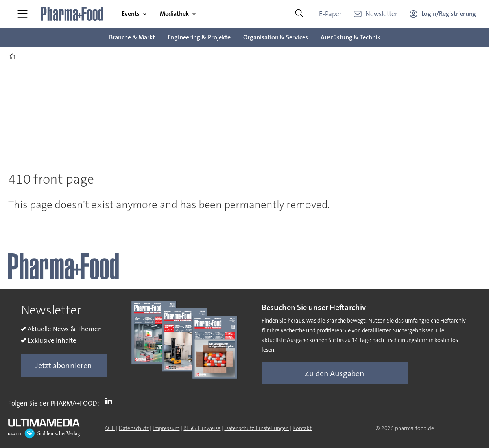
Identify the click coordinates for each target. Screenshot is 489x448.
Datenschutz (134, 428)
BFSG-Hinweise (202, 428)
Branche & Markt (132, 37)
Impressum (166, 428)
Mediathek (174, 14)
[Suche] (299, 14)
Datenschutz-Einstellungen (256, 428)
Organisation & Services (276, 37)
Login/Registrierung (449, 14)
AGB (110, 428)
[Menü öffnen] (22, 14)
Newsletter (381, 14)
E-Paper (330, 14)
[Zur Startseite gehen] (72, 14)
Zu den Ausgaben (335, 373)
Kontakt (302, 428)
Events (131, 14)
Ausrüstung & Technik (351, 37)
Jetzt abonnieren (64, 365)
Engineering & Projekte (199, 37)
